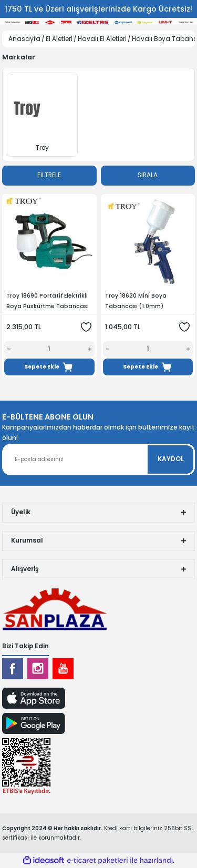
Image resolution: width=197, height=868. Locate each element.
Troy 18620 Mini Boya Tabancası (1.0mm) (136, 301)
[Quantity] (49, 349)
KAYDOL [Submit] (171, 459)
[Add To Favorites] (86, 327)
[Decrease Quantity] (7, 349)
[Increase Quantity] (91, 349)
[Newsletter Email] (98, 459)
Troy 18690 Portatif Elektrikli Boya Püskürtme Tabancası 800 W (48, 302)
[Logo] (55, 609)
